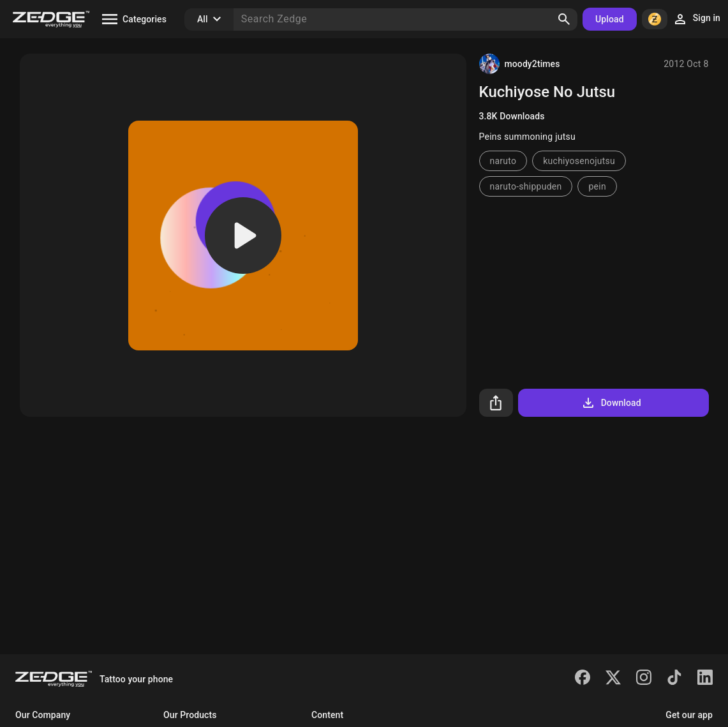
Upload (610, 19)
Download (611, 403)
